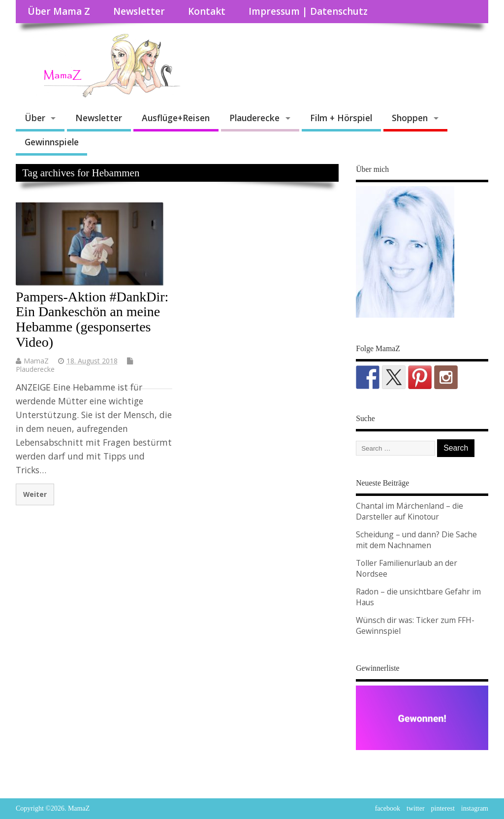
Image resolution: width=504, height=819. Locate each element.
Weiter (35, 494)
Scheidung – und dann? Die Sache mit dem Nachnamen (416, 540)
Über (35, 118)
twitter (416, 808)
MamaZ (36, 361)
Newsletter (139, 11)
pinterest (443, 808)
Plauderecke (254, 118)
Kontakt (207, 11)
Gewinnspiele (52, 142)
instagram (475, 808)
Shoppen (410, 118)
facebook (388, 808)
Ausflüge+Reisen (176, 118)
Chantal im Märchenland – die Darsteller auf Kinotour (409, 511)
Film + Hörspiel (341, 118)
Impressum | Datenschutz (308, 11)
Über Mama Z (59, 11)
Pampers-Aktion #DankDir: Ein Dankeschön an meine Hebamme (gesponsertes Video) (92, 319)
